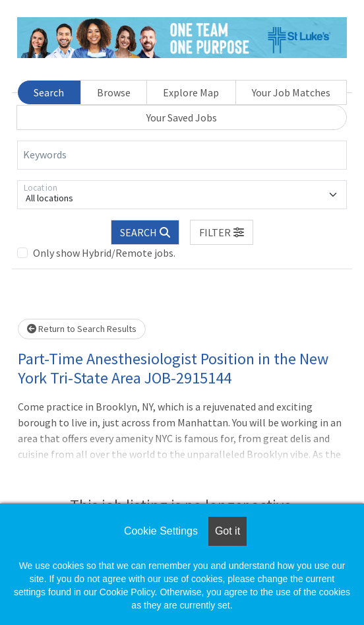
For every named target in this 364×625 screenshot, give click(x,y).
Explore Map (191, 92)
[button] (222, 232)
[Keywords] (182, 155)
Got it (228, 531)
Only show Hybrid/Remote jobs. (104, 253)
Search (49, 92)
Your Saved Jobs (182, 117)
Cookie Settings (161, 531)
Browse (114, 92)
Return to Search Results (82, 329)
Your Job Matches (291, 92)
